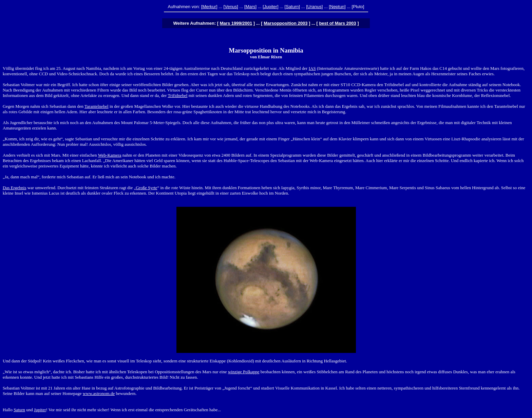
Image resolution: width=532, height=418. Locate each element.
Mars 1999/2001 (236, 23)
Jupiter (271, 7)
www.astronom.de (99, 393)
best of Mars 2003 (337, 23)
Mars (251, 7)
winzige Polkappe (244, 372)
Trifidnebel (177, 95)
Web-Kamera (110, 155)
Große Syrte (146, 188)
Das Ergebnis (14, 188)
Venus (231, 7)
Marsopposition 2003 (286, 23)
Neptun (337, 7)
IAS (312, 68)
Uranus (315, 7)
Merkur (209, 7)
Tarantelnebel (97, 106)
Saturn (292, 7)
